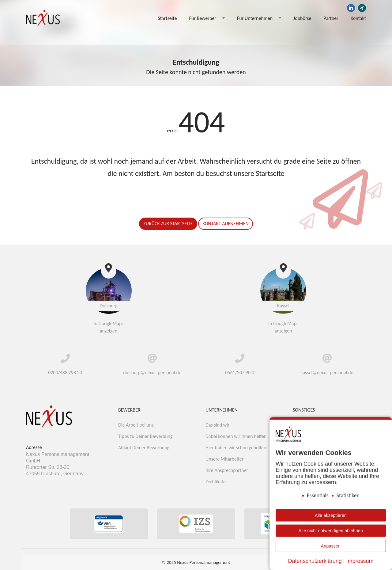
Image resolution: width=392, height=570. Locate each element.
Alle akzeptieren (331, 515)
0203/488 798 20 (65, 372)
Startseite (167, 18)
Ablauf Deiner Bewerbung (144, 448)
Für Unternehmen (255, 18)
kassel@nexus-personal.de (327, 372)
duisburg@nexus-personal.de (152, 372)
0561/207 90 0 (240, 372)
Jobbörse (302, 18)
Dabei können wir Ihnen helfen (236, 436)
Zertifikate (216, 482)
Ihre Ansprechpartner (227, 470)
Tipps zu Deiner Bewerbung (145, 436)
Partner (331, 18)
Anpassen (331, 546)
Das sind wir (217, 425)
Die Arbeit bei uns (136, 425)
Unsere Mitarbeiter (224, 459)
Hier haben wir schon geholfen (236, 448)
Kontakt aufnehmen (226, 224)
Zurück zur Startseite (168, 224)
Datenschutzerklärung (315, 561)
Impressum (360, 561)
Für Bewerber (203, 18)
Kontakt (358, 18)
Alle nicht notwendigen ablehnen (331, 531)
